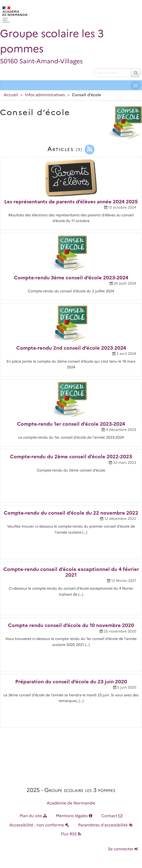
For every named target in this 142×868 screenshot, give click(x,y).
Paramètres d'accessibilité (105, 825)
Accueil (11, 95)
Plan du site (33, 816)
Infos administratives (45, 95)
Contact (112, 816)
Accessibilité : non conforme (39, 825)
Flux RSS (71, 834)
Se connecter (123, 849)
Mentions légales (74, 816)
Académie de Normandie (71, 803)
